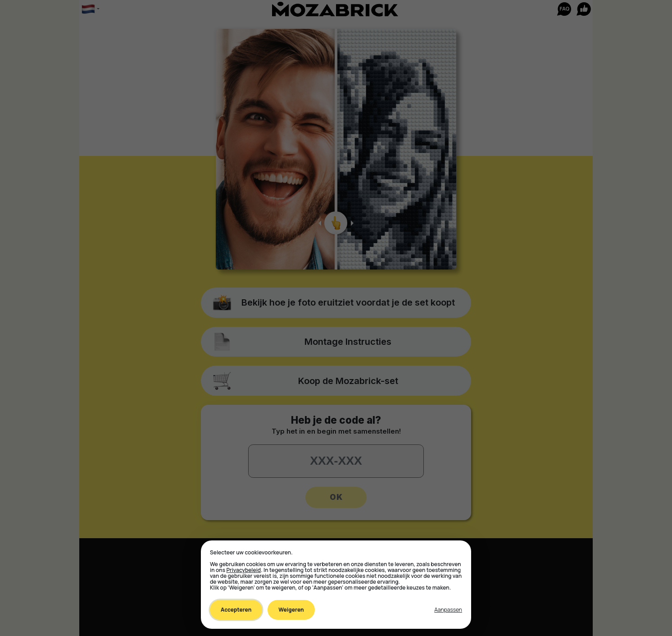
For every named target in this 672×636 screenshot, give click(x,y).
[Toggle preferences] (448, 610)
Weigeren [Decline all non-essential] (291, 610)
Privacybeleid (243, 570)
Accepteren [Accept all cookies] (236, 610)
